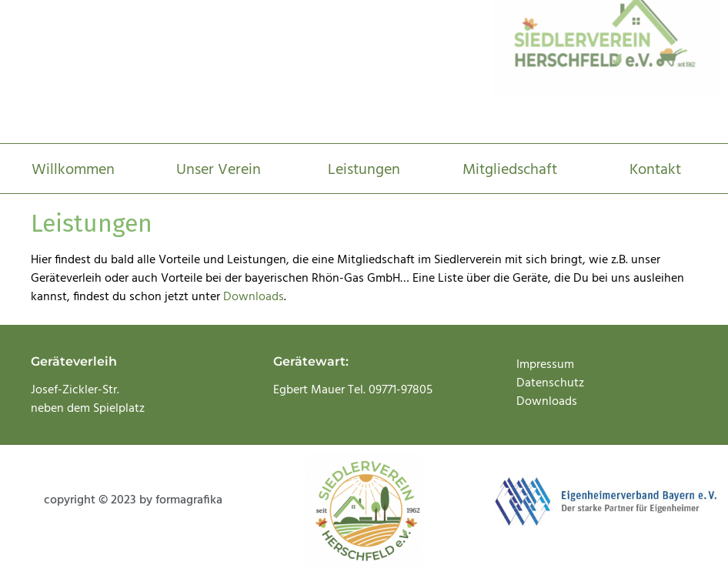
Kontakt (655, 170)
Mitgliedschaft (510, 170)
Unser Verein (219, 170)
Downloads (254, 297)
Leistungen (364, 170)
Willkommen (73, 170)
